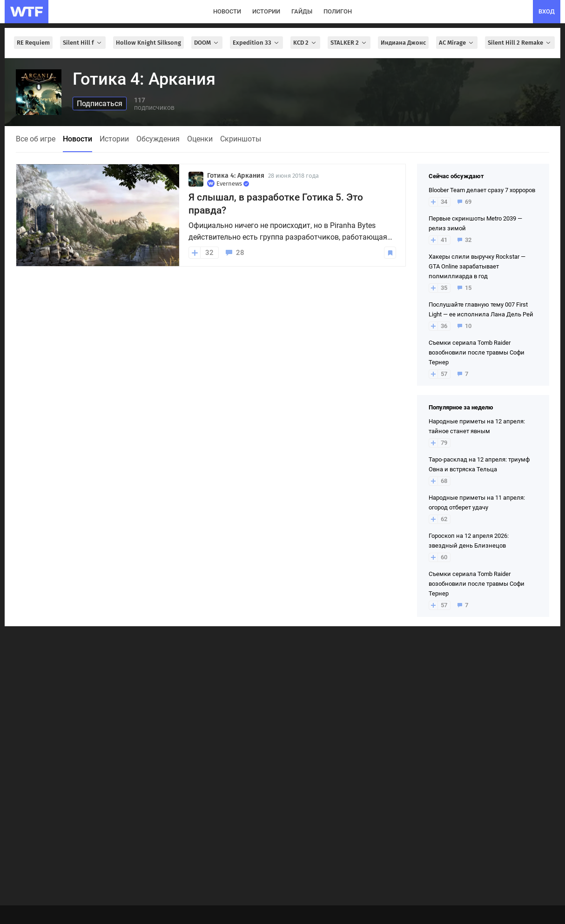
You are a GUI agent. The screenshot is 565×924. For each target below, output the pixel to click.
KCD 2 (305, 43)
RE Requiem (33, 43)
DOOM (207, 43)
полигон (338, 11)
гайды (302, 11)
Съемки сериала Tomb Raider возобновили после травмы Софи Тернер (477, 352)
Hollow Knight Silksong (148, 43)
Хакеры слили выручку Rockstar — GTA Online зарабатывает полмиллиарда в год (477, 266)
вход (547, 11)
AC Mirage (457, 43)
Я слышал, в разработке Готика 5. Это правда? (276, 204)
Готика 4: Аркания (236, 176)
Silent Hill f (83, 43)
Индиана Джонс (403, 43)
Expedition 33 (256, 43)
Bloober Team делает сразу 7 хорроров (482, 190)
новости (227, 11)
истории (266, 11)
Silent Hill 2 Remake (520, 43)
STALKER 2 (349, 43)
